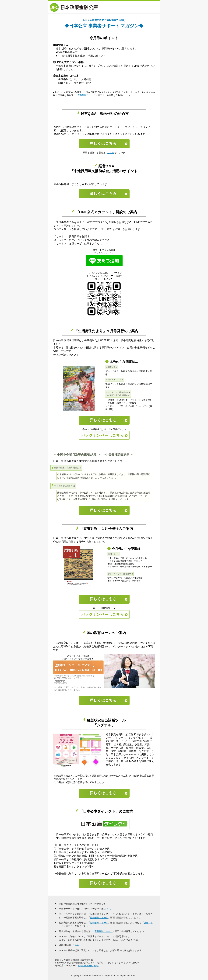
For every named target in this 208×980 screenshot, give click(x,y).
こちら (111, 152)
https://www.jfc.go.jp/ (88, 966)
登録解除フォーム (87, 95)
